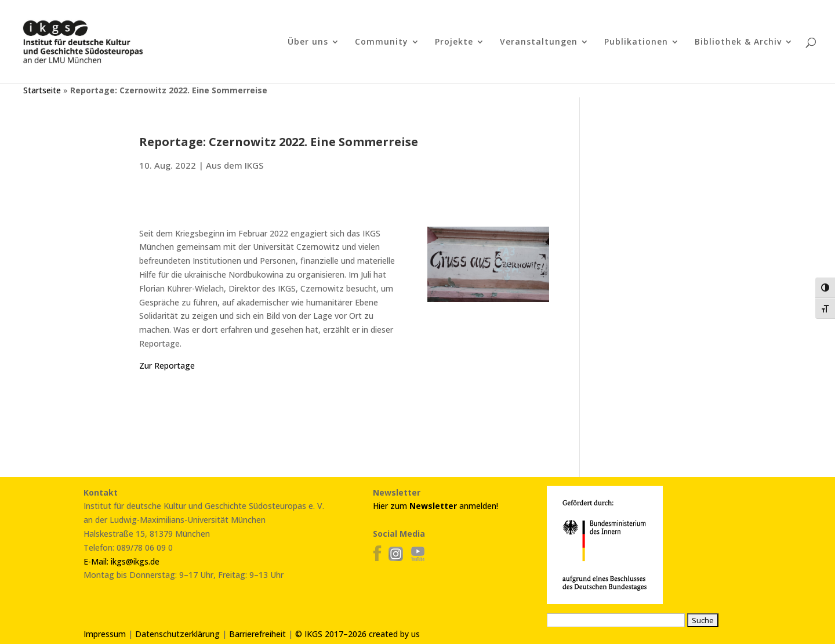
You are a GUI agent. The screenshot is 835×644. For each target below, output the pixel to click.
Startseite (42, 90)
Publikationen (636, 42)
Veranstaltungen (539, 42)
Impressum (105, 634)
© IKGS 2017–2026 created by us (357, 634)
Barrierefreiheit (257, 634)
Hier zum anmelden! (435, 506)
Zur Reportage (167, 365)
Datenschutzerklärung (177, 634)
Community (382, 42)
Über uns (308, 42)
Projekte (454, 42)
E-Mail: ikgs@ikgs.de (121, 561)
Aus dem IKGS (235, 165)
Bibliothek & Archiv (738, 42)
